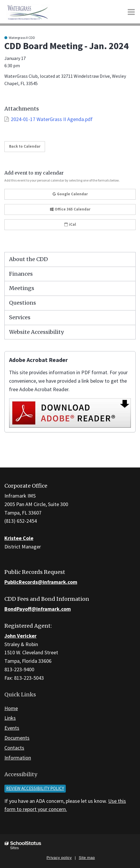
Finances (21, 274)
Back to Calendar (25, 146)
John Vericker (20, 636)
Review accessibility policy (35, 788)
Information (18, 758)
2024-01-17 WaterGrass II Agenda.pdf (52, 119)
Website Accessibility (36, 332)
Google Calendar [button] (70, 194)
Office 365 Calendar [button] (70, 209)
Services (20, 317)
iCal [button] (70, 224)
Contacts (14, 748)
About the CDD (28, 259)
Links (10, 718)
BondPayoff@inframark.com (38, 609)
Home (11, 708)
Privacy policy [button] (59, 858)
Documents (17, 738)
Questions (23, 303)
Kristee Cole (19, 538)
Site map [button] (87, 858)
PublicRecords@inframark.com (41, 582)
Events (12, 728)
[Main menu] (131, 12)
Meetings (22, 288)
